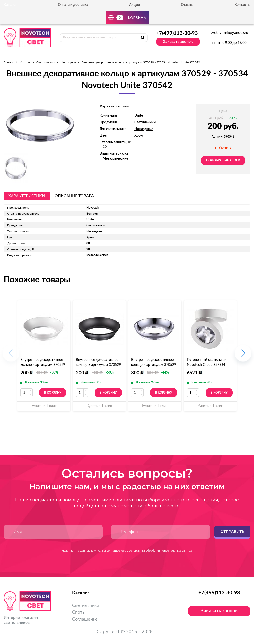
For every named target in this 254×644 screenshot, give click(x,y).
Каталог (25, 62)
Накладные (68, 62)
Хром (139, 136)
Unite (139, 116)
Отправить (232, 531)
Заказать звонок (178, 42)
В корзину (53, 393)
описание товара (74, 196)
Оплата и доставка (73, 5)
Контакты (242, 5)
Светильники (46, 62)
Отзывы (187, 5)
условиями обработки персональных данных (160, 551)
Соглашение (85, 619)
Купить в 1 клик (44, 406)
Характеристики (27, 196)
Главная (9, 62)
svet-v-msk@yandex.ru (229, 33)
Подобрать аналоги (223, 160)
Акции (135, 5)
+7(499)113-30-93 (177, 33)
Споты (79, 612)
